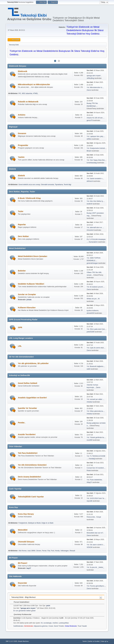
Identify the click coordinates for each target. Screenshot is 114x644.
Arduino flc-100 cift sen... (95, 118)
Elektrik (21, 176)
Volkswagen (65, 551)
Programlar (23, 145)
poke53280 (90, 332)
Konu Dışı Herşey (26, 514)
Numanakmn (93, 242)
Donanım (22, 133)
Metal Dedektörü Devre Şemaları (33, 256)
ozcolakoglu (47, 623)
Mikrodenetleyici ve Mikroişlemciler (34, 84)
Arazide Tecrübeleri (27, 434)
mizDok (55, 623)
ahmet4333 (91, 313)
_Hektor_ (101, 567)
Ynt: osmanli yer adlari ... (95, 399)
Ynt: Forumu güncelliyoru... (96, 586)
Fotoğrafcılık (23, 523)
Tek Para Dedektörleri (28, 453)
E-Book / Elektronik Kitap (29, 198)
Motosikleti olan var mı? (95, 533)
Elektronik (23, 71)
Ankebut (90, 402)
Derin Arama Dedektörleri (29, 477)
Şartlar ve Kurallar (94, 641)
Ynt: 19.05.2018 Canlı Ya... (96, 498)
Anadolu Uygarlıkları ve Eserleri (32, 398)
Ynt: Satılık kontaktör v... (95, 179)
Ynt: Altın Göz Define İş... (95, 201)
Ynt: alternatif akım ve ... (95, 228)
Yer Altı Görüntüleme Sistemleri (32, 465)
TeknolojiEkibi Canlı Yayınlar (31, 497)
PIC (20, 93)
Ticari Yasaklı (82, 626)
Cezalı (51, 626)
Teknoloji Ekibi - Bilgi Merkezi (23, 597)
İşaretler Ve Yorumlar (27, 408)
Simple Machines (23, 641)
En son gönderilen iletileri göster (25, 611)
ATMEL (36, 93)
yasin (48, 606)
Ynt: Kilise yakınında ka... (95, 411)
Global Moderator (71, 626)
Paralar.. (22, 423)
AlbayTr (89, 482)
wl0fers (89, 139)
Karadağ (92, 459)
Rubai (89, 471)
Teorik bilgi (67, 185)
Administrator (29, 626)
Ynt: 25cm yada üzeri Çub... (96, 329)
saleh (89, 369)
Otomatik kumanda (47, 185)
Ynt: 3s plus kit (92, 567)
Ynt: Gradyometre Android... (96, 148)
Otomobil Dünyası (26, 542)
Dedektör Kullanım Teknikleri (31, 284)
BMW (33, 551)
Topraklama (59, 185)
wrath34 (89, 204)
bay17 (29, 568)
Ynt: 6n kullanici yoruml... (95, 287)
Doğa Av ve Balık (47, 523)
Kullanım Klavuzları (27, 308)
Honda (57, 551)
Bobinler (22, 271)
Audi (29, 551)
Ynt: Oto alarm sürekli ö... (95, 545)
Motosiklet (23, 530)
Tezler (21, 211)
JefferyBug (90, 78)
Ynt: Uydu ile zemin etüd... (96, 348)
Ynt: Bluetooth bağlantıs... (96, 366)
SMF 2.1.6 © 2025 (11, 641)
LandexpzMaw (64, 623)
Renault (72, 551)
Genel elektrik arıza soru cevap (29, 185)
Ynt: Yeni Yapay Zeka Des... (96, 160)
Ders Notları (23, 236)
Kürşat (99, 517)
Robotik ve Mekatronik (28, 102)
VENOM (90, 547)
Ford (53, 551)
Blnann (89, 151)
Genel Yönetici (59, 626)
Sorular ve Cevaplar (27, 294)
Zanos (89, 90)
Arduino (22, 115)
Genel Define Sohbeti (28, 383)
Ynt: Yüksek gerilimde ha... (96, 437)
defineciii (90, 181)
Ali (99, 299)
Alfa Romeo (23, 551)
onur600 (90, 440)
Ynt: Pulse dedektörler (94, 480)
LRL (20, 346)
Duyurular (22, 583)
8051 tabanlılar (27, 93)
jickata (29, 300)
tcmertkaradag (92, 163)
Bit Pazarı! (23, 563)
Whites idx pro (92, 299)
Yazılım (21, 157)
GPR (20, 327)
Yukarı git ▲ (105, 641)
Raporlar (22, 225)
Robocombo (91, 517)
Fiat (49, 551)
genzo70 (90, 120)
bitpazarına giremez (41, 626)
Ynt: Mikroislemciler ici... (95, 87)
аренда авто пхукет (94, 76)
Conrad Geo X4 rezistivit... (96, 468)
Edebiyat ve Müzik (34, 523)
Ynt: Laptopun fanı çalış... (95, 136)
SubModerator (18, 626)
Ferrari (44, 551)
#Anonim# (90, 230)
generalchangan (92, 263)
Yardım (85, 641)
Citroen (39, 551)
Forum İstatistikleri (20, 602)
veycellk (89, 501)
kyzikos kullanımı (93, 311)
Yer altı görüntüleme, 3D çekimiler (33, 363)
